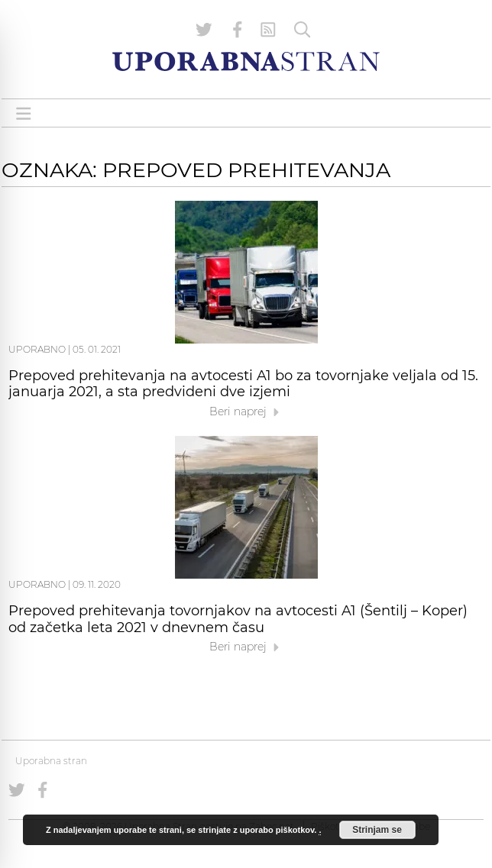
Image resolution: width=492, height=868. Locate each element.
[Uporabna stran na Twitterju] (204, 30)
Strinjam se (377, 830)
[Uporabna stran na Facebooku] (238, 30)
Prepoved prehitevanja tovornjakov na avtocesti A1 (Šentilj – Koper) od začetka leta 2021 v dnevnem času (238, 619)
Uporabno (37, 349)
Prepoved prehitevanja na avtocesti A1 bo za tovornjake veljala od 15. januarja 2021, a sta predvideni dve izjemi (243, 384)
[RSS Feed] (268, 30)
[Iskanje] (303, 30)
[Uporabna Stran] (246, 61)
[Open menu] (24, 113)
